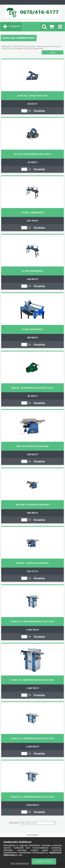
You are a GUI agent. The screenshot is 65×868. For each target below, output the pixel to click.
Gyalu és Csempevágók (13, 48)
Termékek (32, 835)
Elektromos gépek (28, 46)
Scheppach (56, 46)
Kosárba (39, 111)
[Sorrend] (38, 823)
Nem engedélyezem (20, 863)
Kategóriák (15, 26)
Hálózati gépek (44, 46)
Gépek (16, 46)
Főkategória (7, 46)
